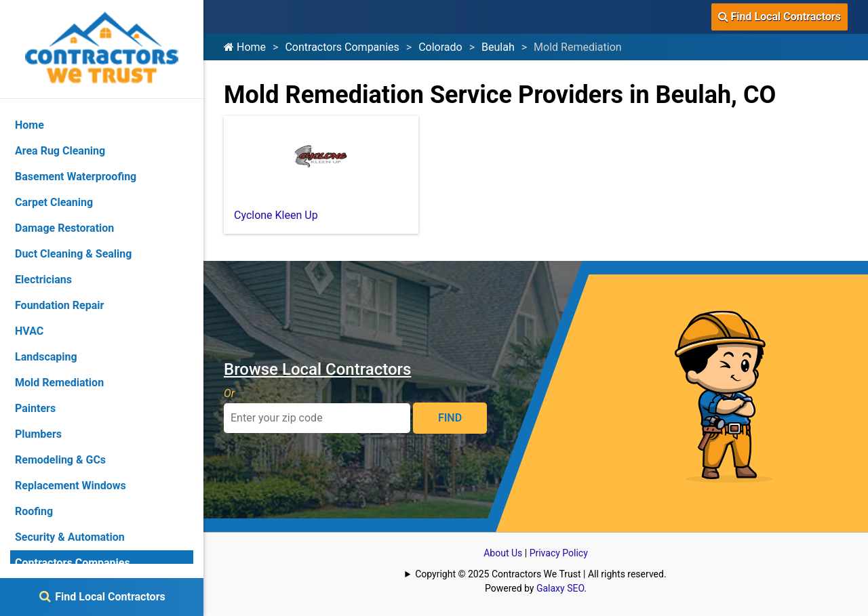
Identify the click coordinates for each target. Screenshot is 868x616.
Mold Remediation (59, 383)
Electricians (43, 280)
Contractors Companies (342, 47)
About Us (503, 553)
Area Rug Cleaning (60, 151)
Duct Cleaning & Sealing (73, 254)
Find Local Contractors (780, 17)
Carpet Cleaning (54, 202)
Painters (35, 408)
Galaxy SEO (560, 588)
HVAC (29, 331)
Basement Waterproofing (76, 177)
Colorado (440, 47)
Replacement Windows (71, 486)
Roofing (34, 511)
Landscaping (46, 357)
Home (245, 47)
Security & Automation (70, 537)
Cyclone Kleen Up (276, 215)
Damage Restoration (64, 228)
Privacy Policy (559, 553)
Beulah (498, 47)
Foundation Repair (59, 305)
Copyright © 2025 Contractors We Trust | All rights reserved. (540, 574)
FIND (450, 418)
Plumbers (38, 434)
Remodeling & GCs (60, 460)
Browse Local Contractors (317, 369)
